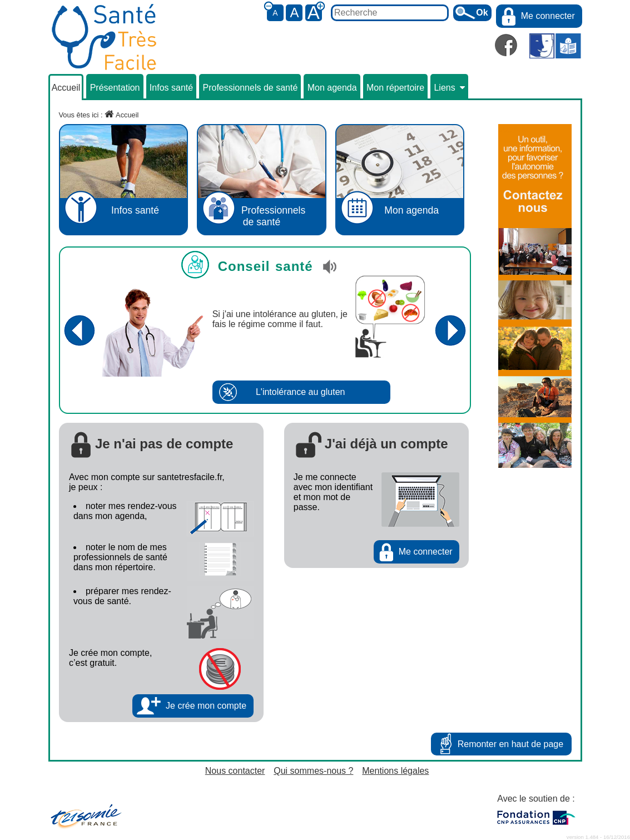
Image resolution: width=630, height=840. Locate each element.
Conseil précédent (80, 330)
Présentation (115, 88)
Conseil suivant (451, 330)
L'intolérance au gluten (301, 392)
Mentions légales (395, 771)
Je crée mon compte (206, 706)
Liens (449, 88)
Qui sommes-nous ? (313, 771)
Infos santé (171, 88)
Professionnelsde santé (262, 177)
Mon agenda (332, 88)
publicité (515, 129)
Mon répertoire (395, 88)
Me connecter (548, 16)
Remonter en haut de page (510, 744)
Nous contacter (235, 771)
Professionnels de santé (250, 88)
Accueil (66, 88)
